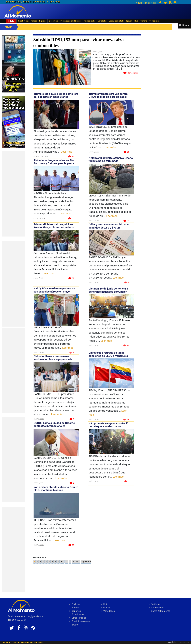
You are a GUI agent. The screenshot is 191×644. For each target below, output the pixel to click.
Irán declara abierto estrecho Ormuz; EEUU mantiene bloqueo (56, 489)
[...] (120, 69)
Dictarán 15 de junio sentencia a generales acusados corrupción (108, 290)
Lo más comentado (116, 21)
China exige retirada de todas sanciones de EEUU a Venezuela (108, 354)
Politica (34, 21)
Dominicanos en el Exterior (71, 21)
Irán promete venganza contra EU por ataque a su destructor (109, 425)
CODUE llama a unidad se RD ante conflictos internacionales (54, 424)
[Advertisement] (14, 194)
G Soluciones (184, 642)
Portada (76, 604)
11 (66, 562)
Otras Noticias (23, 21)
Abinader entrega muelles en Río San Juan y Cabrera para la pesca (54, 162)
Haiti (136, 21)
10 (62, 562)
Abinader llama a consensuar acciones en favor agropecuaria (53, 358)
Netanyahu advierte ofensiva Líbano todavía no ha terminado (111, 159)
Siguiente (86, 562)
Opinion (129, 21)
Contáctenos (154, 21)
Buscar (186, 25)
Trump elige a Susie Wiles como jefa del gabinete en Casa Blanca (56, 95)
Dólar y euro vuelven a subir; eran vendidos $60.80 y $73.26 (109, 226)
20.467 (76, 562)
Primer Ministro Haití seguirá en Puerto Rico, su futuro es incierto (54, 226)
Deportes (43, 21)
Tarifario (144, 21)
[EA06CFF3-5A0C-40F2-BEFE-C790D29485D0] (14, 64)
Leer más (67, 152)
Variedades (102, 21)
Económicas (53, 21)
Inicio (11, 21)
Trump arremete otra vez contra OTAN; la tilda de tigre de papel (108, 95)
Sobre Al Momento (161, 611)
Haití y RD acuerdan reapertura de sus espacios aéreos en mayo (54, 290)
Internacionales (90, 21)
